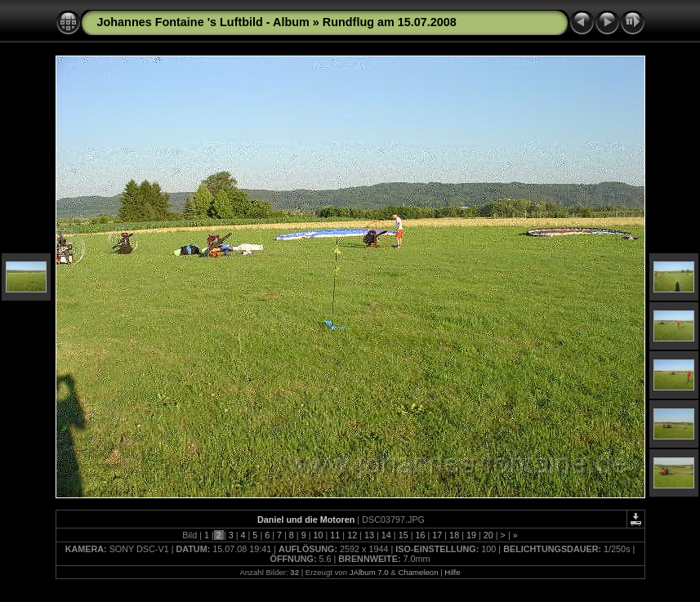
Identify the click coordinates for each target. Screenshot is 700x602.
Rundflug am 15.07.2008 (390, 22)
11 (335, 535)
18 (454, 535)
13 (369, 535)
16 (420, 535)
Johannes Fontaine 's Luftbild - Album (203, 22)
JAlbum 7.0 (369, 572)
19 (471, 535)
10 (319, 535)
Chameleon (418, 572)
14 (386, 535)
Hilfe (452, 572)
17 (437, 535)
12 (352, 535)
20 (488, 535)
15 (404, 535)
